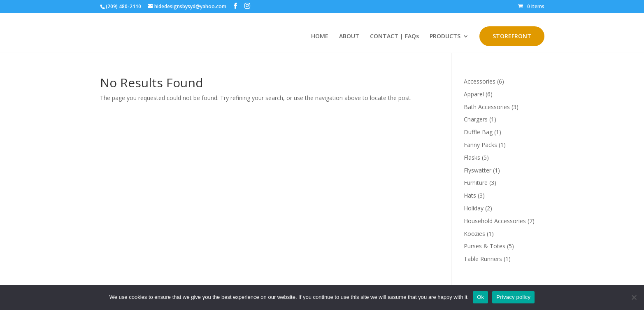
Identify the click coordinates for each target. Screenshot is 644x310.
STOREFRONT (512, 36)
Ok (480, 297)
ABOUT (349, 37)
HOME (320, 37)
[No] (634, 297)
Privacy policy (513, 297)
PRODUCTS (445, 37)
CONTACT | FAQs (394, 37)
